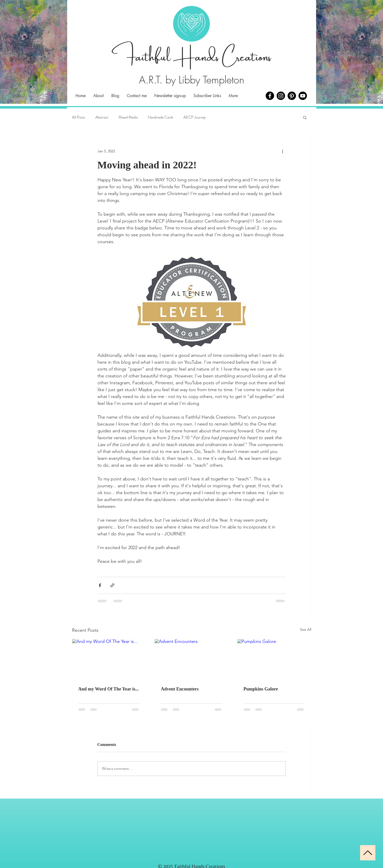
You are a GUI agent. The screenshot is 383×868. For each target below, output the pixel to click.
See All (306, 629)
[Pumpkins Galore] (274, 660)
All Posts (79, 117)
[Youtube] (303, 96)
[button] (305, 117)
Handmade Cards (161, 117)
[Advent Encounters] (191, 660)
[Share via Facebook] (100, 585)
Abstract (102, 117)
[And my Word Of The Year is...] (109, 660)
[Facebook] (270, 96)
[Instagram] (281, 96)
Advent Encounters (180, 689)
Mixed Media (128, 117)
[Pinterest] (292, 96)
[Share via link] (112, 585)
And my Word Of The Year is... (109, 689)
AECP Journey (195, 117)
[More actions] (283, 151)
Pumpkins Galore (261, 689)
